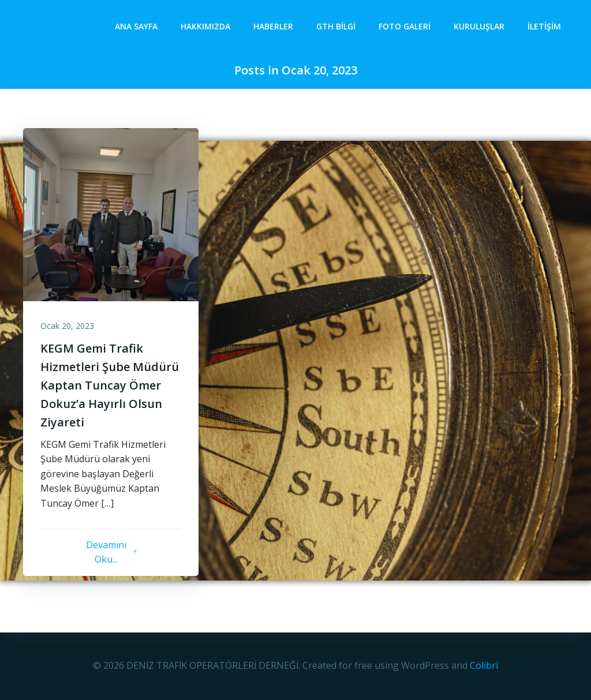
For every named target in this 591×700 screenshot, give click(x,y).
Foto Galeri (405, 26)
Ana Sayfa (136, 26)
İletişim (544, 26)
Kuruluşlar (479, 26)
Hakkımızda (205, 26)
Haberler (273, 26)
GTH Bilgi (336, 26)
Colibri (484, 665)
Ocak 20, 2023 (67, 326)
